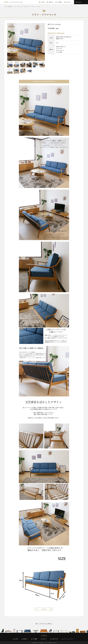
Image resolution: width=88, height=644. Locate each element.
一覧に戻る (44, 609)
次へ (52, 609)
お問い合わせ (78, 2)
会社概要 (60, 2)
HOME (43, 2)
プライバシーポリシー (69, 639)
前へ (36, 609)
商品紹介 (51, 2)
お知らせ (68, 2)
